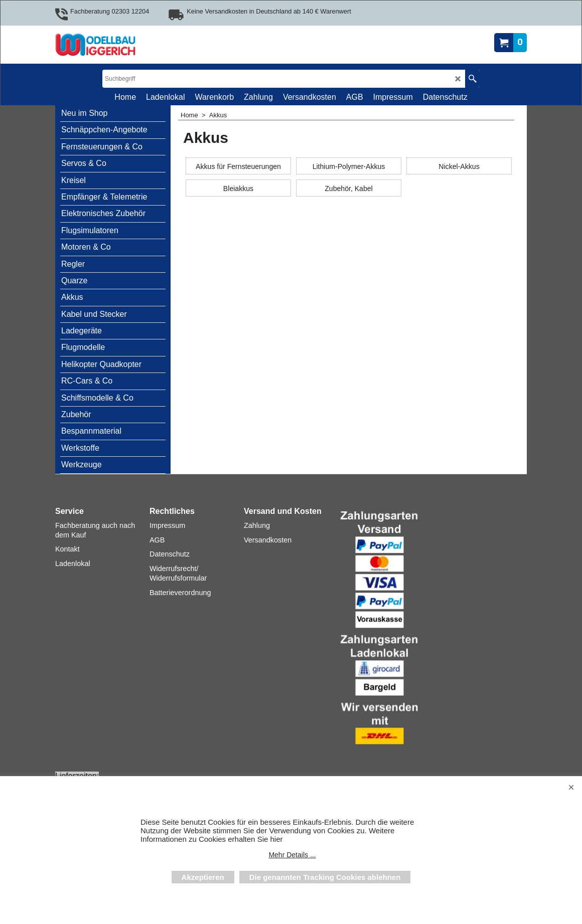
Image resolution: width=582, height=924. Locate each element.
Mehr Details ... (292, 855)
